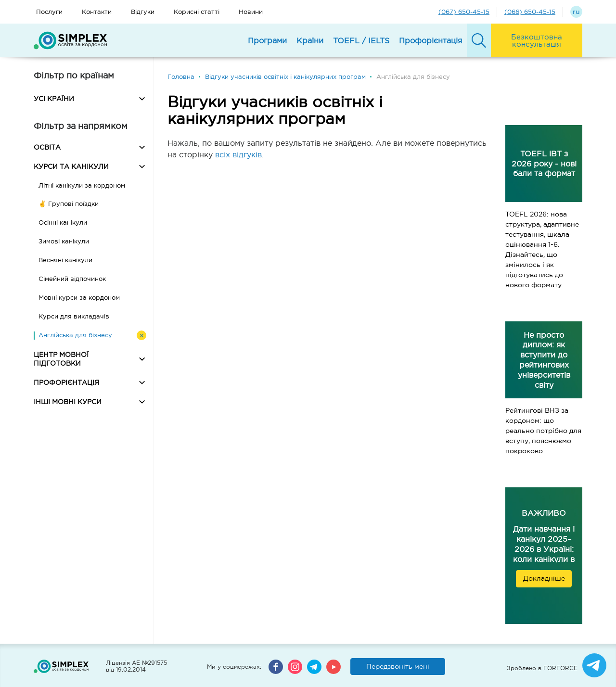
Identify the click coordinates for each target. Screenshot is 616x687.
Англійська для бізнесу (75, 335)
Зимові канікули (64, 241)
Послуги (49, 12)
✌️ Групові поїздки (69, 204)
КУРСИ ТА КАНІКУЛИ (71, 166)
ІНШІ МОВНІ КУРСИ (68, 402)
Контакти (97, 12)
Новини (251, 12)
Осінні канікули (63, 223)
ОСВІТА (47, 147)
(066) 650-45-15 (530, 12)
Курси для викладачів (74, 316)
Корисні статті (197, 12)
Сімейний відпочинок (72, 279)
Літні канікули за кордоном (82, 185)
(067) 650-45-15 (464, 12)
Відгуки (143, 12)
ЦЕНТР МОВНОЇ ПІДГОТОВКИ (61, 359)
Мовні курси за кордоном (79, 298)
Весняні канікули (65, 260)
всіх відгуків (238, 154)
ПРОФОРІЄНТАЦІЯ (66, 382)
